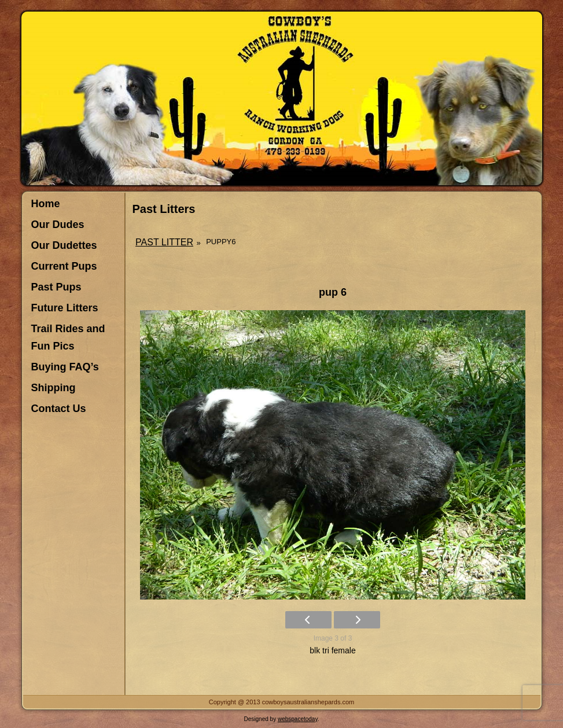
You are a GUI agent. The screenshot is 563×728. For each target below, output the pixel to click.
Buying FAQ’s (65, 367)
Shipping (54, 388)
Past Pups (56, 287)
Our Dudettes (64, 245)
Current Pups (64, 266)
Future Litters (65, 308)
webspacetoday (298, 719)
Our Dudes (58, 225)
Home (46, 204)
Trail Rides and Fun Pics (68, 337)
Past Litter (164, 242)
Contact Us (59, 409)
